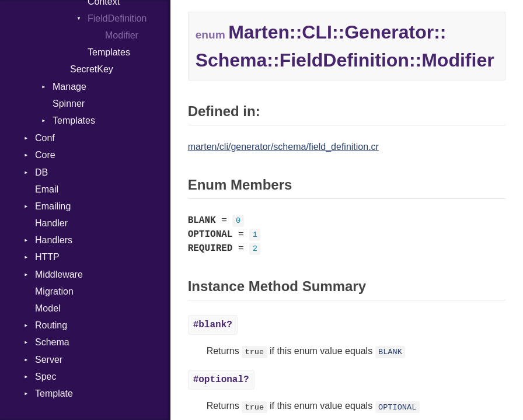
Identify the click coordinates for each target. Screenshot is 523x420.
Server (49, 360)
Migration (54, 291)
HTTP (47, 257)
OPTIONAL (397, 407)
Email (47, 189)
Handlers (54, 240)
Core (45, 155)
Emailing (53, 206)
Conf (45, 138)
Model (48, 308)
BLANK (390, 352)
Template (54, 393)
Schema (52, 342)
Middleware (59, 274)
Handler (51, 223)
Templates (109, 52)
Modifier (122, 35)
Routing (51, 325)
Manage (69, 87)
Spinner (69, 104)
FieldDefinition (117, 18)
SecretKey (92, 69)
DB (41, 172)
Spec (46, 377)
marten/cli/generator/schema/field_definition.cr (283, 147)
